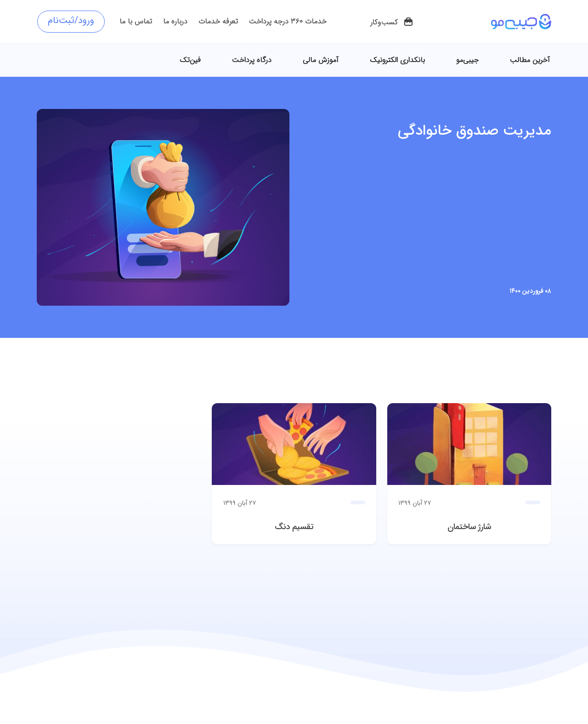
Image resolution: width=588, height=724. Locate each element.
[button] (392, 23)
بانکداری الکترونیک (397, 60)
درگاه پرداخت (252, 60)
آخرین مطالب (530, 60)
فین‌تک (190, 60)
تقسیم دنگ (294, 527)
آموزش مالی (321, 60)
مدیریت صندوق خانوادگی (475, 131)
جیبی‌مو (467, 60)
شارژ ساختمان (469, 527)
